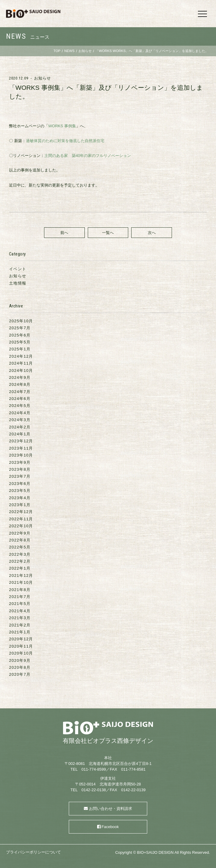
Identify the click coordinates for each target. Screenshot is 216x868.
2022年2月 (20, 561)
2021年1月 (20, 632)
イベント (18, 269)
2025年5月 (20, 342)
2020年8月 (20, 667)
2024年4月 (20, 413)
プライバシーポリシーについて (33, 852)
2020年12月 (21, 639)
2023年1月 (20, 505)
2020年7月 (20, 674)
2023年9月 (20, 462)
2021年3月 (20, 618)
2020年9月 (20, 660)
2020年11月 (21, 646)
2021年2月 (20, 625)
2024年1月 (20, 434)
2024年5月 (20, 406)
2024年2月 (20, 427)
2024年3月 (20, 420)
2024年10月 (21, 371)
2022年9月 (20, 533)
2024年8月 (20, 384)
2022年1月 (20, 568)
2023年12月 (21, 441)
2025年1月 (20, 349)
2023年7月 (20, 476)
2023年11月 (21, 448)
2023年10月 (21, 455)
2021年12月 (21, 575)
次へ (152, 233)
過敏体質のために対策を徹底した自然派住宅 (65, 141)
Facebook (110, 827)
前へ (64, 233)
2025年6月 (20, 335)
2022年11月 (21, 519)
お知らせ (43, 78)
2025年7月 (20, 328)
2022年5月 (20, 547)
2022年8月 (20, 540)
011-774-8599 (94, 769)
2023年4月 (20, 498)
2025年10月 (21, 321)
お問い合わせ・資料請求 (111, 809)
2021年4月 (20, 611)
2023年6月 (20, 484)
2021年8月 (20, 590)
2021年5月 (20, 604)
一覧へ (108, 233)
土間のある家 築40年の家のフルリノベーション (88, 156)
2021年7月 (20, 597)
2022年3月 (20, 554)
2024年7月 (20, 392)
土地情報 (18, 283)
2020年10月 (21, 653)
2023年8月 (20, 469)
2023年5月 (20, 491)
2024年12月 (21, 356)
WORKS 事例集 (62, 126)
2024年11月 (21, 363)
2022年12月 (21, 512)
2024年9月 (20, 377)
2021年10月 (21, 582)
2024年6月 (20, 399)
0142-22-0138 (94, 790)
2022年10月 (21, 526)
